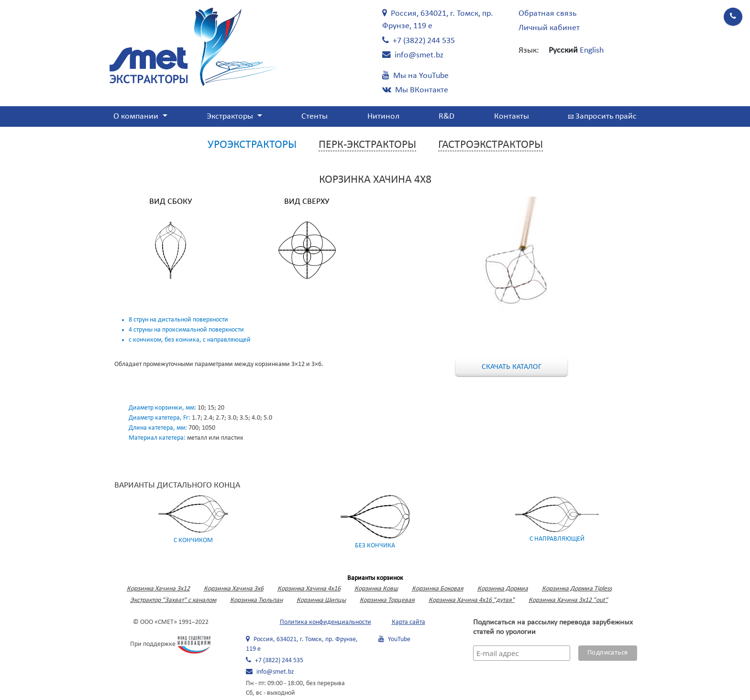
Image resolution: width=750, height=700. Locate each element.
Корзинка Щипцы (321, 600)
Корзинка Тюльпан (256, 600)
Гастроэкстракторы (491, 145)
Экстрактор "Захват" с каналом (173, 600)
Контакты (512, 117)
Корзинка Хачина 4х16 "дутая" (472, 600)
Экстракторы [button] (231, 117)
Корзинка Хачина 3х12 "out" (568, 600)
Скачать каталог (512, 367)
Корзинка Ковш (376, 589)
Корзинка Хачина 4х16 (309, 589)
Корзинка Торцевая (387, 600)
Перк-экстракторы (367, 145)
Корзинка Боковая (438, 589)
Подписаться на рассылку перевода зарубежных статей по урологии (553, 627)
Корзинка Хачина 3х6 (234, 589)
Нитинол (383, 117)
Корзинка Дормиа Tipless (577, 589)
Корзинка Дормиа (503, 589)
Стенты (314, 117)
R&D (447, 117)
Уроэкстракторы (252, 145)
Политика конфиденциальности (325, 622)
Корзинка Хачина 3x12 (158, 589)
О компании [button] (137, 117)
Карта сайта (408, 622)
